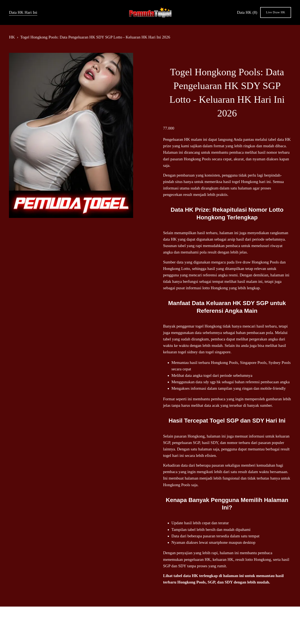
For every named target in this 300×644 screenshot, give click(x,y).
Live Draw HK (276, 12)
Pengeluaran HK (177, 139)
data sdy (202, 382)
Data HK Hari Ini (23, 12)
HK (12, 37)
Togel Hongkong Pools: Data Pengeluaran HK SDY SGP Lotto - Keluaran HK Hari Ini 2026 (95, 37)
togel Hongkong (209, 326)
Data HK (247, 12)
